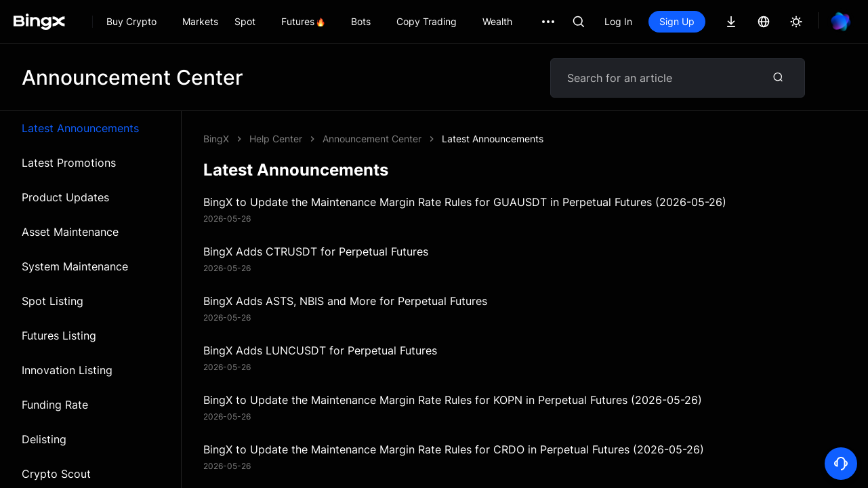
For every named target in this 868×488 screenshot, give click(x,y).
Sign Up (677, 21)
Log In (618, 21)
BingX (216, 139)
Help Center (276, 139)
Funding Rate (55, 405)
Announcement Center (372, 139)
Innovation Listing (67, 370)
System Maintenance (75, 266)
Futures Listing (59, 335)
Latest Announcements (80, 128)
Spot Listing (53, 301)
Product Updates (65, 197)
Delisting (44, 439)
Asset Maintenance (70, 232)
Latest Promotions (69, 163)
